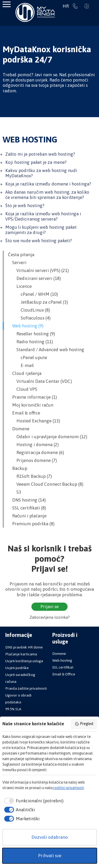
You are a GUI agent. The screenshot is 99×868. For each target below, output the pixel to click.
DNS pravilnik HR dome (24, 647)
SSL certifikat (63, 667)
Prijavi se (87, 6)
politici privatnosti (69, 788)
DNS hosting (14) (27, 500)
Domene (19, 429)
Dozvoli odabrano (50, 837)
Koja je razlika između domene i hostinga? (48, 184)
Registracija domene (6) (36, 452)
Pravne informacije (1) (32, 397)
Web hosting (62, 660)
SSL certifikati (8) (27, 508)
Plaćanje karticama (21, 654)
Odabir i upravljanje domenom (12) (48, 437)
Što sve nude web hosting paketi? (39, 241)
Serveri (17, 263)
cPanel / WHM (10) (33, 294)
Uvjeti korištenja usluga (24, 661)
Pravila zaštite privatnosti (26, 688)
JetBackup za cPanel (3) (38, 302)
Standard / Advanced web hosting (46, 350)
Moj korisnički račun (31, 405)
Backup (18, 468)
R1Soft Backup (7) (30, 476)
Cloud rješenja (25, 373)
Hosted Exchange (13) (34, 421)
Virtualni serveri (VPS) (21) (38, 270)
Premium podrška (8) (31, 524)
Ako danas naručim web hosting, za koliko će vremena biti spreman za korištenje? (47, 195)
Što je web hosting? (25, 206)
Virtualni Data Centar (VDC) (40, 381)
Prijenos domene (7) (32, 460)
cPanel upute (27, 357)
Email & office (24, 413)
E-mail (21, 365)
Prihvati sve (50, 856)
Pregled (84, 724)
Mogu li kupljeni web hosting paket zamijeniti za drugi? (41, 230)
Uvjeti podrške (17, 668)
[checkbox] (33, 801)
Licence (20, 286)
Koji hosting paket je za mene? (36, 162)
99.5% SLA (13, 709)
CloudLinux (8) (29, 310)
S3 (15, 492)
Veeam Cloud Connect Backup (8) (46, 484)
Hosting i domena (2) (33, 445)
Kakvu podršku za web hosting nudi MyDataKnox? (41, 173)
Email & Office (64, 674)
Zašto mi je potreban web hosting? (40, 154)
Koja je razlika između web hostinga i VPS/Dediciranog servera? (43, 216)
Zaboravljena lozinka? (50, 617)
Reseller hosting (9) (31, 334)
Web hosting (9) (26, 326)
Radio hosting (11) (30, 342)
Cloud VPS (23, 389)
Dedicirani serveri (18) (34, 278)
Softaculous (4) (29, 318)
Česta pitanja (21, 255)
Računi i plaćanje (27, 516)
